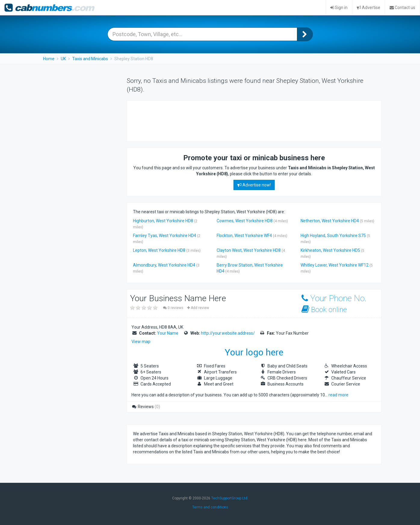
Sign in (339, 8)
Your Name (168, 333)
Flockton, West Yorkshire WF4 (244, 236)
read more (338, 395)
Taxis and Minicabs (90, 59)
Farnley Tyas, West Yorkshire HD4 (165, 236)
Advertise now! (254, 185)
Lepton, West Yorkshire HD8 (159, 250)
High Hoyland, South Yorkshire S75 (333, 236)
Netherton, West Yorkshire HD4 (330, 221)
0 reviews (174, 308)
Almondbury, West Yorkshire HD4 (164, 265)
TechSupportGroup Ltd (229, 498)
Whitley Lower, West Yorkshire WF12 (335, 265)
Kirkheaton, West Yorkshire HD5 (330, 250)
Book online (324, 309)
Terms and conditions (210, 507)
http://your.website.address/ (228, 333)
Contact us (402, 8)
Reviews (146, 407)
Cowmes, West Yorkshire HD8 (245, 221)
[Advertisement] (242, 120)
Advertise (369, 8)
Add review (198, 308)
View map (141, 342)
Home (49, 59)
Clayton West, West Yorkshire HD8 (249, 250)
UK (63, 59)
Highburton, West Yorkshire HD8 (163, 221)
